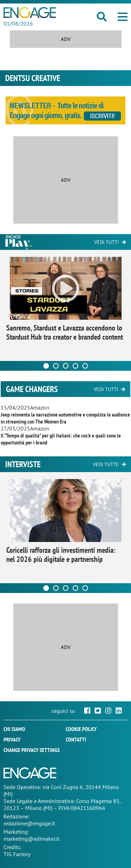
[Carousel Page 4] (75, 366)
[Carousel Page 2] (56, 366)
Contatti (76, 739)
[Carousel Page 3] (66, 366)
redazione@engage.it (29, 823)
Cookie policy (81, 729)
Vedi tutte (106, 464)
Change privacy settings (32, 750)
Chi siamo (14, 729)
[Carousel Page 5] (85, 366)
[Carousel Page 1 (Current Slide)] (46, 366)
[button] (123, 17)
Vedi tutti (107, 242)
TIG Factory (17, 854)
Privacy (12, 739)
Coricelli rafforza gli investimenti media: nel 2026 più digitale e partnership (61, 555)
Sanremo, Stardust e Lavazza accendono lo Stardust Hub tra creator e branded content (65, 332)
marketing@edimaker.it (31, 839)
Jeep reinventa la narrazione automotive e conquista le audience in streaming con (65, 418)
